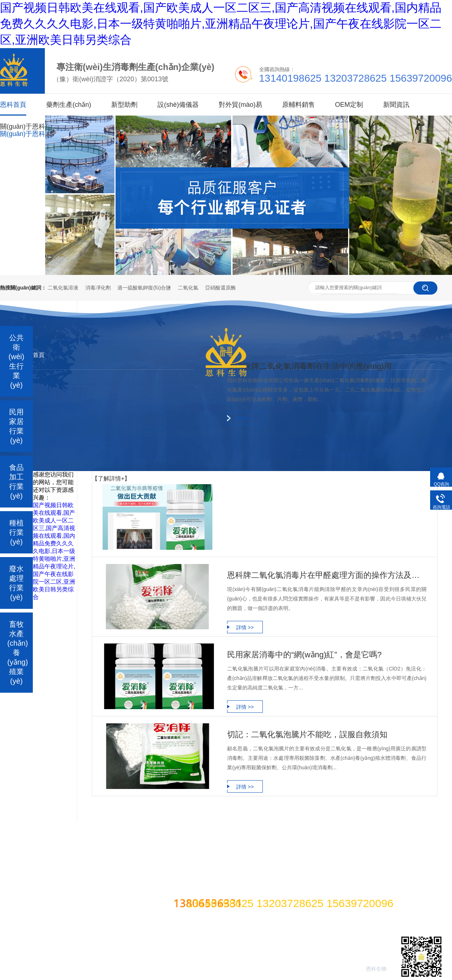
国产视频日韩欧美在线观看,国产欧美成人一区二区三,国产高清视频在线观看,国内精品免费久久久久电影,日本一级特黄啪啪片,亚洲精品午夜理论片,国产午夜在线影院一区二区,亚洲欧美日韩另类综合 (221, 24)
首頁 (39, 355)
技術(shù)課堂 (271, 825)
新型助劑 (124, 105)
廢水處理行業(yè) (16, 583)
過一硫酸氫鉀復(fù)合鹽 (144, 288)
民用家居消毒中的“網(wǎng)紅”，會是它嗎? (304, 655)
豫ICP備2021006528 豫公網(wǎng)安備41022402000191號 (262, 886)
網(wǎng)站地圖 (390, 825)
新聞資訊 (396, 105)
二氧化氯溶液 (63, 288)
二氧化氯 (188, 288)
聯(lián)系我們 (329, 825)
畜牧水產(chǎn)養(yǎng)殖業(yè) (18, 653)
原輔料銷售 (299, 105)
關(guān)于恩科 (23, 127)
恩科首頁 (13, 97)
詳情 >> (245, 419)
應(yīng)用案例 (212, 825)
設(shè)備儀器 (178, 105)
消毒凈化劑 (98, 288)
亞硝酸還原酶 (221, 288)
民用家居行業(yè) (16, 426)
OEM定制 (349, 105)
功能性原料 (101, 825)
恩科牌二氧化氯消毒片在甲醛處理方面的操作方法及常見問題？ (327, 575)
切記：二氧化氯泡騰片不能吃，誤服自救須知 (307, 734)
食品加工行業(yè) (16, 482)
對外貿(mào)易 (240, 105)
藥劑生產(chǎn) (69, 105)
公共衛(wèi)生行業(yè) (16, 361)
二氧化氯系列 (25, 699)
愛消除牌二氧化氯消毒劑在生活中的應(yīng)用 (309, 366)
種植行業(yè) (16, 532)
